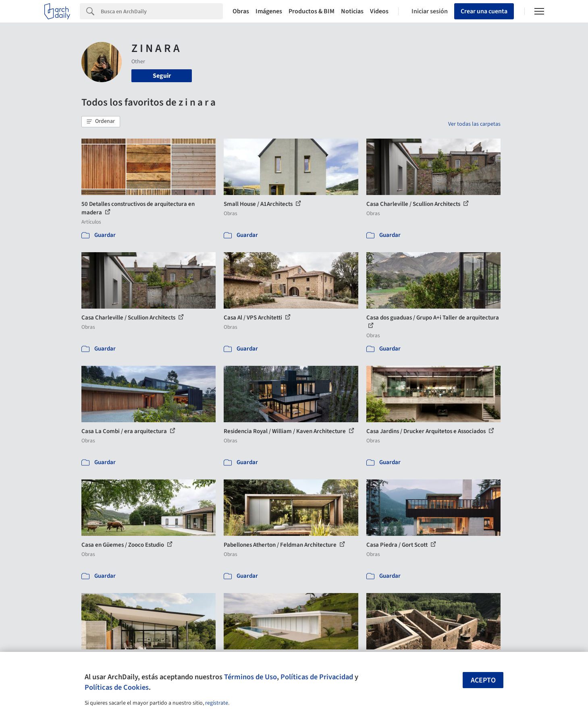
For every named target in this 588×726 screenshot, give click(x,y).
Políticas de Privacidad (317, 677)
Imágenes (269, 11)
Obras (241, 11)
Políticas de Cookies (117, 687)
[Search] (162, 11)
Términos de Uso (250, 677)
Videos (379, 11)
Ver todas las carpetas (474, 124)
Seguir (162, 76)
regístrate (217, 703)
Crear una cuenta (484, 11)
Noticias (352, 11)
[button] (101, 122)
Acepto (483, 680)
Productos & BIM (312, 11)
